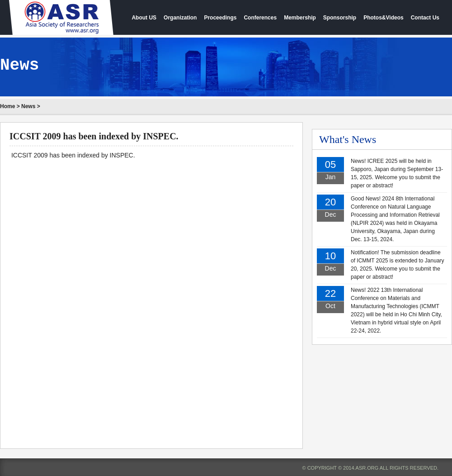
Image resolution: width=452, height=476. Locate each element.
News (28, 106)
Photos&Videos (383, 18)
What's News (348, 139)
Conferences (260, 18)
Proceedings (220, 18)
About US (144, 18)
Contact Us (425, 18)
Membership (300, 18)
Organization (180, 18)
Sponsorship (340, 18)
